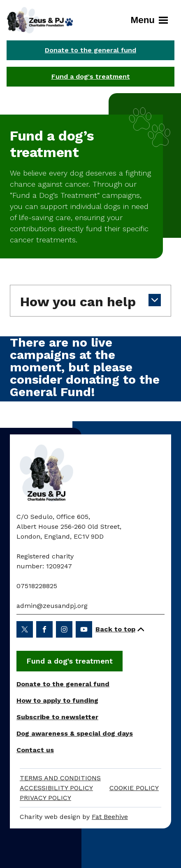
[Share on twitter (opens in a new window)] (25, 629)
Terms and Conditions (60, 778)
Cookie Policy (134, 788)
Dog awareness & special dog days (75, 733)
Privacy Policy (45, 798)
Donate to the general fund (90, 50)
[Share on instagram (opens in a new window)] (64, 629)
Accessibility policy (56, 788)
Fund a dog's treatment (91, 76)
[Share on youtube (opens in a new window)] (84, 629)
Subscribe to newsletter (57, 717)
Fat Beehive (110, 817)
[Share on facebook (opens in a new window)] (44, 629)
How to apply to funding (57, 700)
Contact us (35, 750)
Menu (149, 20)
